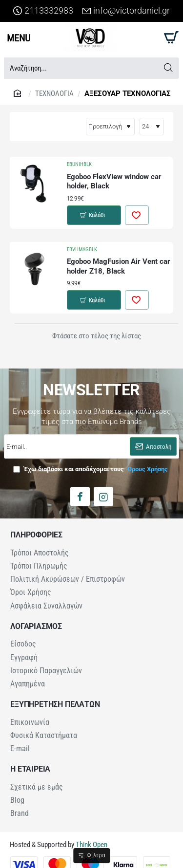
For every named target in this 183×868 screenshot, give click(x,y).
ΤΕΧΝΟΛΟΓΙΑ (54, 93)
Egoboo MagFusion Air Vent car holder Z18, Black (119, 264)
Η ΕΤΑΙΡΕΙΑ (30, 757)
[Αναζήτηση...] (168, 68)
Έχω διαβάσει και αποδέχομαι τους (91, 464)
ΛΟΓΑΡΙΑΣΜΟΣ (36, 619)
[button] (94, 214)
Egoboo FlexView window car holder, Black (114, 182)
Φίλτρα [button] (96, 855)
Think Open (91, 831)
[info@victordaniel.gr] (126, 11)
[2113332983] (43, 11)
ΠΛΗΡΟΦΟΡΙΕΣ (36, 530)
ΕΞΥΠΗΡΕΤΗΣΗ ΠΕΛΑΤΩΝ (55, 694)
